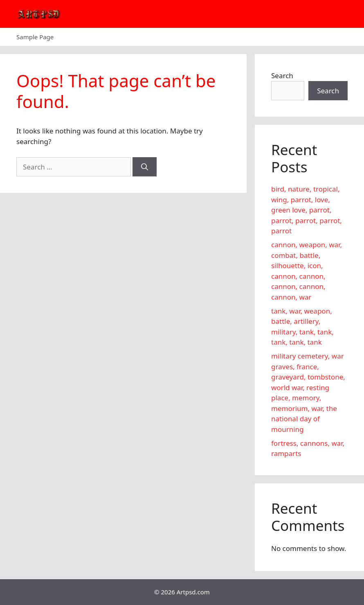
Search (282, 76)
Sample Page (35, 37)
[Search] (145, 167)
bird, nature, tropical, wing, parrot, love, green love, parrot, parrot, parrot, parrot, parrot (307, 210)
